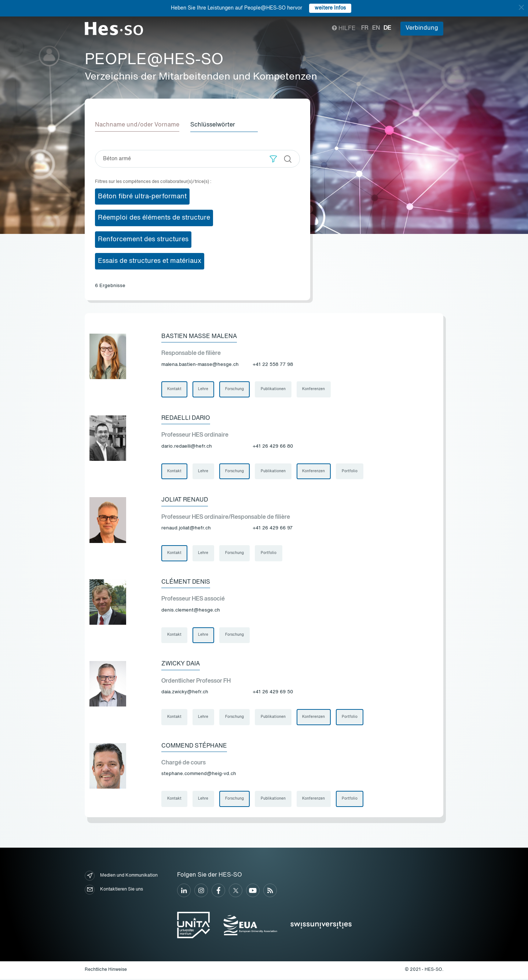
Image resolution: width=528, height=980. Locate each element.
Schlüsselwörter (213, 125)
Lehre (203, 389)
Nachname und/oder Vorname (137, 125)
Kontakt (174, 389)
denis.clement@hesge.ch (191, 611)
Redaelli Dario (186, 418)
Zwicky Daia (181, 665)
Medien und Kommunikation (121, 877)
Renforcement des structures (143, 239)
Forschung (235, 389)
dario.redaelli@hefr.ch (187, 446)
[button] (273, 159)
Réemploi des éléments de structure (154, 218)
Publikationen (274, 389)
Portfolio (350, 471)
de (387, 28)
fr (365, 28)
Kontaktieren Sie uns (114, 891)
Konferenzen (314, 389)
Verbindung (422, 28)
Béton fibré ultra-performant (142, 196)
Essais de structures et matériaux (150, 261)
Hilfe (344, 29)
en (376, 28)
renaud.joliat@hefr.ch (186, 528)
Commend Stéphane (194, 747)
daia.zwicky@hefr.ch (185, 693)
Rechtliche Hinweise (106, 971)
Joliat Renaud (185, 500)
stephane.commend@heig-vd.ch (199, 775)
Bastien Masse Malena (199, 336)
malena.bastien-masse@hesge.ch (200, 364)
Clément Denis (186, 583)
